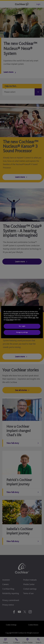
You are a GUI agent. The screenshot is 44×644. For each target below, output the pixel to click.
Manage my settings (22, 332)
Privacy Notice (9, 320)
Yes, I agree (22, 326)
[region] (22, 322)
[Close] (40, 309)
